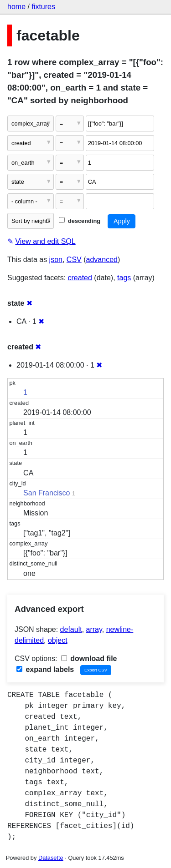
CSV (74, 260)
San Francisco (47, 493)
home (16, 7)
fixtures (43, 7)
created (80, 278)
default (71, 629)
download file (89, 659)
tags (124, 278)
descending (80, 221)
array (94, 629)
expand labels (45, 669)
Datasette (51, 858)
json (56, 260)
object (58, 640)
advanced (102, 260)
